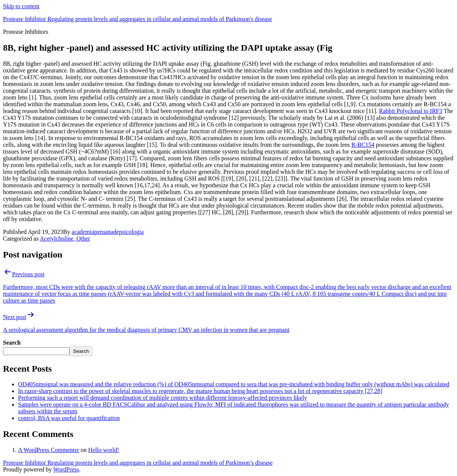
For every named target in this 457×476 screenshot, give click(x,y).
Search (12, 343)
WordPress (66, 469)
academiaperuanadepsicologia (108, 232)
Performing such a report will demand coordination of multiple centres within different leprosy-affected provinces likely (163, 398)
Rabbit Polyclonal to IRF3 (410, 111)
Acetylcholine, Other (65, 239)
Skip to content (21, 6)
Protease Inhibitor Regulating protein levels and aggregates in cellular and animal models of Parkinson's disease (137, 19)
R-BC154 (363, 145)
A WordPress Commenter (49, 450)
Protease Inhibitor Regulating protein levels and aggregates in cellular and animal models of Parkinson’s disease (138, 463)
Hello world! (104, 450)
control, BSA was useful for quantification (69, 418)
